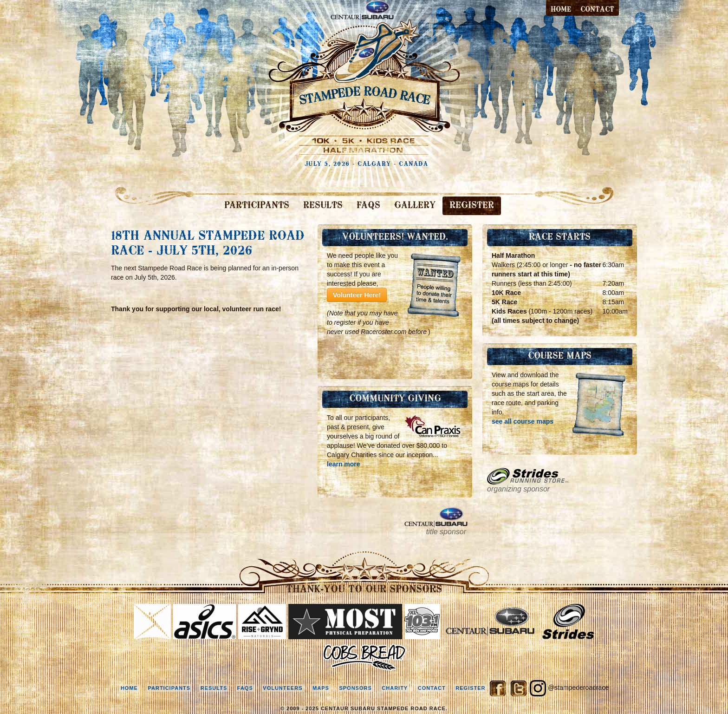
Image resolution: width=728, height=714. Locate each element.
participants (169, 688)
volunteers (283, 688)
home (129, 688)
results (214, 688)
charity (395, 688)
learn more (344, 464)
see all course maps (523, 421)
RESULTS (323, 206)
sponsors (355, 688)
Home (561, 10)
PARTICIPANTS (257, 206)
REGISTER (472, 206)
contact (597, 10)
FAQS (368, 206)
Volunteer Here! (357, 295)
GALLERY (415, 206)
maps (321, 688)
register (470, 688)
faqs (245, 688)
